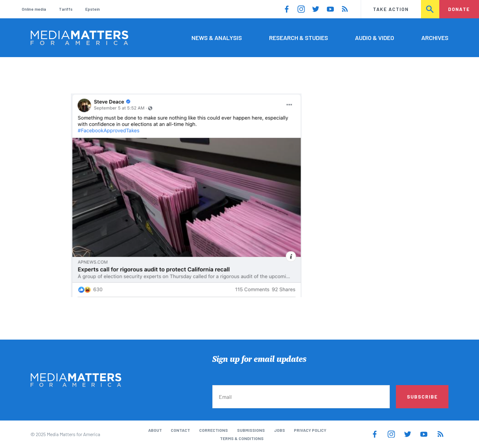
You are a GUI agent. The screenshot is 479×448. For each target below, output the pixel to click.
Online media (34, 9)
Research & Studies (299, 38)
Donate (459, 9)
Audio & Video (375, 38)
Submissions (251, 430)
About (155, 430)
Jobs (280, 430)
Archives (435, 38)
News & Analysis (217, 38)
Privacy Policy (310, 430)
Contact (180, 430)
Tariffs (66, 9)
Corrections (214, 430)
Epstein (93, 9)
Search (430, 9)
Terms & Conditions (242, 438)
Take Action (391, 9)
